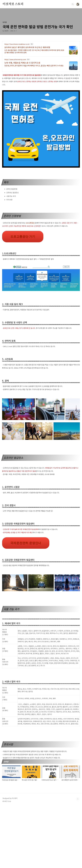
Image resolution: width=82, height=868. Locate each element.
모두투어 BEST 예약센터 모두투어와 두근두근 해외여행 (27, 47)
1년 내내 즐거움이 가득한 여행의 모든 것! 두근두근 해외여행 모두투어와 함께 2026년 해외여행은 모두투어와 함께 (34, 51)
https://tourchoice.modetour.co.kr (17, 44)
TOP (78, 861)
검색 (73, 4)
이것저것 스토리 (13, 4)
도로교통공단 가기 (23, 236)
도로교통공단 (30, 223)
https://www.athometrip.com (15, 60)
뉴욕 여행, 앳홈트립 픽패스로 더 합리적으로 (22, 63)
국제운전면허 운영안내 (26, 573)
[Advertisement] (41, 478)
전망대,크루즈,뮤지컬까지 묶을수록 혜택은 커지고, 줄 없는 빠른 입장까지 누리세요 (34, 65)
